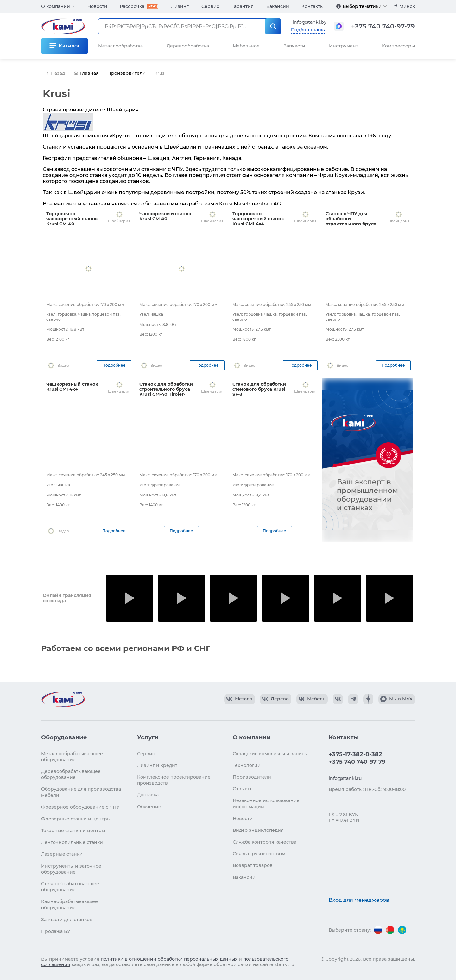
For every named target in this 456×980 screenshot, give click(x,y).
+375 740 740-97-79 (383, 26)
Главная (86, 73)
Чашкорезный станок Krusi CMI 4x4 (72, 387)
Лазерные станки (62, 854)
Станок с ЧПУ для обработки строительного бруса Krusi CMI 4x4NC (351, 221)
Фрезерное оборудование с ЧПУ (80, 807)
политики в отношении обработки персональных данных (169, 959)
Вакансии (278, 6)
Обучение (149, 807)
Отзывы (242, 789)
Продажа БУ (56, 931)
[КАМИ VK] (338, 699)
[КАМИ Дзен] (368, 699)
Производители (252, 777)
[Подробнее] (339, 6)
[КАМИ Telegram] (353, 699)
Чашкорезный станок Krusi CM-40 (165, 216)
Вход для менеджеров (359, 900)
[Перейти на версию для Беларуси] (390, 930)
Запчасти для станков (67, 920)
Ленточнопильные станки (72, 842)
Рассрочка (132, 6)
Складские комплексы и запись (270, 754)
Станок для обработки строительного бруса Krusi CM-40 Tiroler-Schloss (166, 392)
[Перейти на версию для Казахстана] (402, 930)
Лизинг (180, 6)
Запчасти (294, 46)
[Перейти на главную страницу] (63, 699)
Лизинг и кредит (157, 765)
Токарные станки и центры (73, 831)
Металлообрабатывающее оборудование (72, 757)
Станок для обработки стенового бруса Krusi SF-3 (259, 389)
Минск (407, 6)
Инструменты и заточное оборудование (71, 869)
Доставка (148, 795)
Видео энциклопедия (258, 830)
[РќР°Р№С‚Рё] (273, 26)
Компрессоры (398, 46)
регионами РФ (154, 648)
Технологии (247, 765)
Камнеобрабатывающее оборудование (70, 904)
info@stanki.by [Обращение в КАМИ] (310, 22)
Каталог (69, 46)
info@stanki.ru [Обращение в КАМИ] (345, 778)
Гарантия (243, 6)
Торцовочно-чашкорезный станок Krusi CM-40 (72, 219)
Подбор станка (309, 30)
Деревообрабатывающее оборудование (71, 774)
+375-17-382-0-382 (355, 754)
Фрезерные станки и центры (76, 819)
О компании (56, 6)
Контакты (313, 6)
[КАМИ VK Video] (240, 699)
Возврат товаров (253, 865)
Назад (55, 73)
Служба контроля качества (265, 842)
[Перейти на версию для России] (378, 930)
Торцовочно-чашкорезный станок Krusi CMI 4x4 (258, 219)
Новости (97, 6)
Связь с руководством (259, 854)
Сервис (210, 6)
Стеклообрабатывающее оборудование (70, 887)
